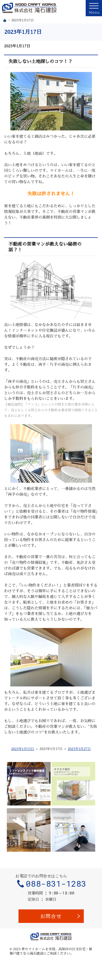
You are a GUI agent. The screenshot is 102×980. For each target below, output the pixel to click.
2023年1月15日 (23, 749)
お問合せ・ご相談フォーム (51, 916)
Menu (94, 8)
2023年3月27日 (79, 749)
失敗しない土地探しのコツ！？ (40, 62)
